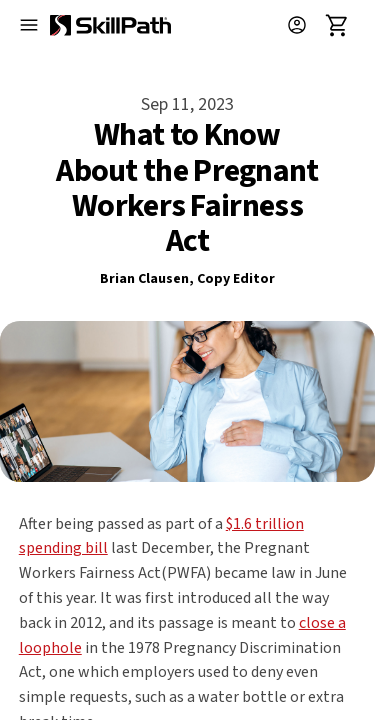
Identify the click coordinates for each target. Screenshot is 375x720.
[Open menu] (29, 25)
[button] (305, 25)
